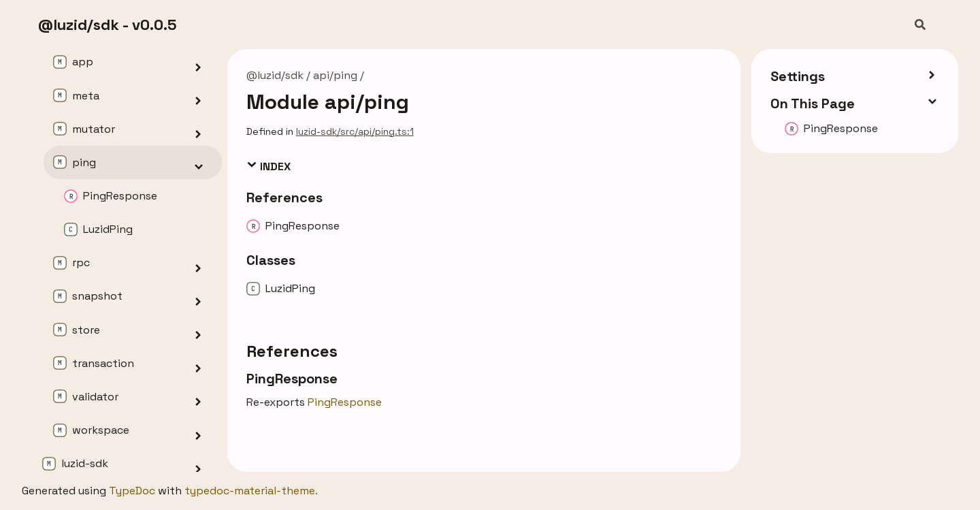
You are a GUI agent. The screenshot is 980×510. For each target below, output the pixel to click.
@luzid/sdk (275, 75)
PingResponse (345, 402)
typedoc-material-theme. (251, 491)
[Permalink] (350, 379)
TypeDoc (132, 491)
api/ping (335, 75)
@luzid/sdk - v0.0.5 (108, 25)
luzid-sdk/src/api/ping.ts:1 (355, 131)
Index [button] (268, 166)
